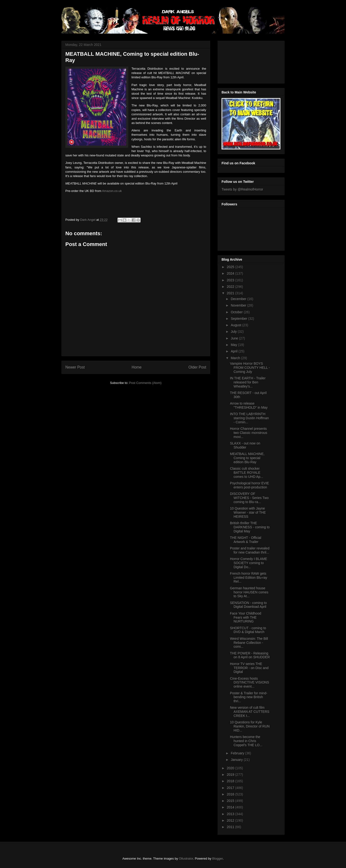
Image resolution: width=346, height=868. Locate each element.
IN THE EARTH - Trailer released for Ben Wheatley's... (248, 382)
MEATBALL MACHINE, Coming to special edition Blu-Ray (247, 458)
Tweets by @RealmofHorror (242, 189)
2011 (231, 827)
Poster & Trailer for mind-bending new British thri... (249, 697)
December (239, 299)
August (236, 325)
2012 (231, 820)
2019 (231, 775)
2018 (231, 781)
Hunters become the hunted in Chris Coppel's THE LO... (246, 741)
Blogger (217, 859)
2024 (231, 273)
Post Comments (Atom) (145, 383)
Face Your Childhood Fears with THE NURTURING (246, 617)
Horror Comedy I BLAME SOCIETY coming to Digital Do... (249, 563)
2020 (231, 768)
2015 (231, 801)
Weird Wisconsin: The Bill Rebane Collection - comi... (249, 643)
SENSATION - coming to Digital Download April (248, 605)
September (239, 319)
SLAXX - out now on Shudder (245, 445)
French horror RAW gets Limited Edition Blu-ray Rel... (249, 578)
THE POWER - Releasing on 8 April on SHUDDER (250, 655)
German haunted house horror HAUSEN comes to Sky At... (249, 592)
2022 (231, 287)
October (237, 312)
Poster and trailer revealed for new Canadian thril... (250, 550)
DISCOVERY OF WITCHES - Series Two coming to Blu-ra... (249, 498)
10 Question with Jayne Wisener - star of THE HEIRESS (248, 512)
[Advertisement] (243, 61)
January (237, 760)
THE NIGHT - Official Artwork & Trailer (246, 540)
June (235, 338)
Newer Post (75, 367)
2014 (231, 807)
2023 (231, 280)
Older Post (197, 367)
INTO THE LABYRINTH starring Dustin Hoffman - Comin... (249, 418)
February (238, 753)
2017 (231, 788)
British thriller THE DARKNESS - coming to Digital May (250, 527)
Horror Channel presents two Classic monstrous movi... (249, 433)
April (235, 351)
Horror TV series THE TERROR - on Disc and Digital (249, 668)
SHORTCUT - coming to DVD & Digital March (248, 630)
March (236, 358)
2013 (231, 814)
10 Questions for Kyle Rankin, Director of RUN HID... (250, 726)
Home (137, 367)
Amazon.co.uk (112, 191)
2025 (231, 267)
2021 (231, 293)
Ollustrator (186, 859)
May (234, 345)
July (234, 332)
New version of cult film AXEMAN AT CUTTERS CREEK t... (250, 712)
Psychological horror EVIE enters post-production (250, 485)
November (239, 305)
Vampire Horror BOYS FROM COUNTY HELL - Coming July (250, 368)
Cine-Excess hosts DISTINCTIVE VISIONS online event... (250, 683)
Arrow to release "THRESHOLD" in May (249, 405)
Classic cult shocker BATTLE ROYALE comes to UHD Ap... (247, 473)
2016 (231, 794)
